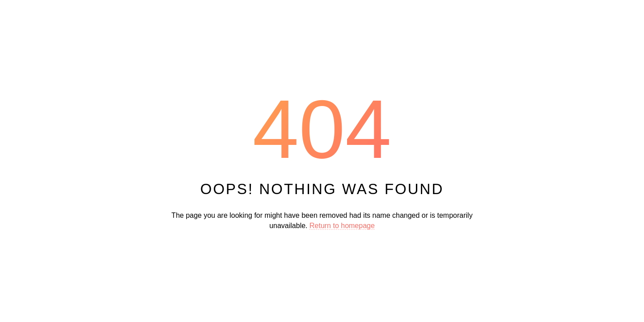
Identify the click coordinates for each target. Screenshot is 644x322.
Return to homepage (342, 225)
